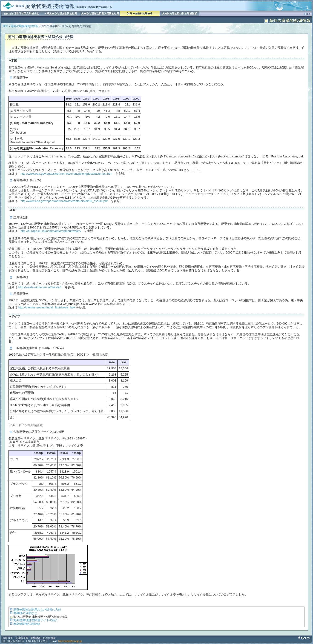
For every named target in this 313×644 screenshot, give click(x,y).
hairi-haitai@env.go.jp (70, 641)
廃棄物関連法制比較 (27, 624)
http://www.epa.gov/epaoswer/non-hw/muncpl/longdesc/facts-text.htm (66, 174)
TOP (5, 26)
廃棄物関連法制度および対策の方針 (37, 610)
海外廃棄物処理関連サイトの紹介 (36, 620)
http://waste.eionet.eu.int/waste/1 (40, 287)
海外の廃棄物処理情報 (25, 26)
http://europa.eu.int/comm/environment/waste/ (51, 231)
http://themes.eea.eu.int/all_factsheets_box (47, 307)
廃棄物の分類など (25, 613)
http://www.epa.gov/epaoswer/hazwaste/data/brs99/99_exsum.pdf (64, 201)
